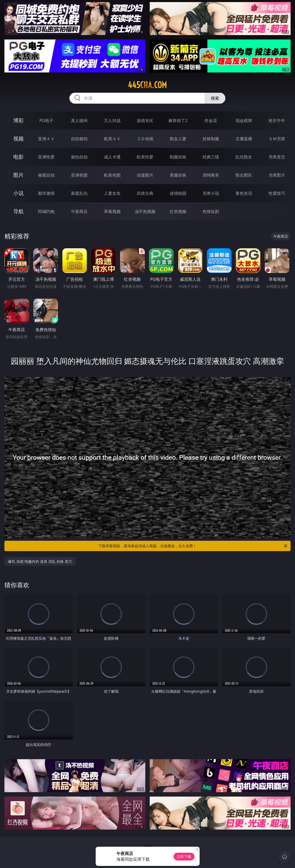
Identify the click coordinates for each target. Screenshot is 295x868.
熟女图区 (244, 175)
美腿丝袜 (178, 175)
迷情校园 (178, 193)
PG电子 (46, 121)
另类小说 (211, 193)
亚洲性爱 (46, 157)
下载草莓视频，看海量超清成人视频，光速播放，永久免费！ (193, 546)
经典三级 (211, 157)
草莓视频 (112, 211)
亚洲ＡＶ (46, 139)
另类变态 (277, 157)
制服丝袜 (178, 157)
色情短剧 (211, 211)
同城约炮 (46, 211)
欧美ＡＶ (112, 139)
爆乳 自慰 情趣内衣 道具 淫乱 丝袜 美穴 (40, 561)
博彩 (18, 120)
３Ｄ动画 (145, 139)
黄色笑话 (244, 193)
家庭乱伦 (79, 193)
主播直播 (244, 139)
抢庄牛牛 (277, 121)
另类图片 (277, 175)
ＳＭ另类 (277, 139)
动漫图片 (145, 175)
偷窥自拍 (46, 175)
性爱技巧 (277, 193)
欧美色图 (112, 175)
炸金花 (211, 121)
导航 (18, 211)
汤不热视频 (145, 211)
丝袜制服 (211, 139)
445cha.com (147, 85)
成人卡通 (112, 157)
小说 (18, 193)
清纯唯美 (211, 175)
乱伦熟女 (244, 157)
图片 (18, 175)
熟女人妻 (178, 139)
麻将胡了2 (178, 121)
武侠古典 (145, 193)
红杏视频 (178, 211)
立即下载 (184, 856)
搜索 (215, 98)
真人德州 (79, 121)
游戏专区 (145, 121)
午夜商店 (79, 211)
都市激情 (46, 193)
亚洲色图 (79, 175)
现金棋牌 (244, 121)
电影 (18, 157)
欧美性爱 (145, 157)
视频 (18, 139)
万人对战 (112, 121)
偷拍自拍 (79, 157)
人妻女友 (112, 193)
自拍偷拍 (79, 139)
